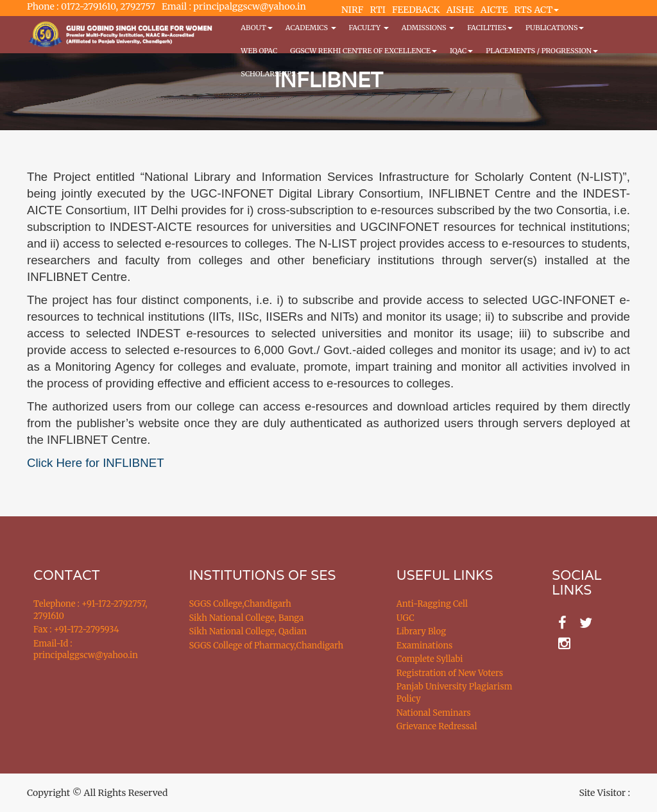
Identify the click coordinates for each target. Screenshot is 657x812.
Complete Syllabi (430, 659)
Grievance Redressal (437, 726)
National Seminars (434, 713)
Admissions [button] (428, 28)
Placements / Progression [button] (542, 51)
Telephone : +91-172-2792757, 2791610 (90, 610)
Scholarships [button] (271, 74)
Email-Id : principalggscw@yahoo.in (86, 650)
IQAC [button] (461, 51)
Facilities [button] (490, 28)
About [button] (256, 28)
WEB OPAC (259, 51)
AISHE (460, 10)
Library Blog (421, 631)
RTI (377, 10)
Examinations (425, 646)
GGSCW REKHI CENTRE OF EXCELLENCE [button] (363, 51)
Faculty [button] (369, 28)
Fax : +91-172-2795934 (76, 630)
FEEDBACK (416, 10)
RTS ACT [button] (537, 10)
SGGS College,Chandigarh (240, 604)
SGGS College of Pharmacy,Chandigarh (267, 646)
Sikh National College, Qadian (248, 631)
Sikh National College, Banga (247, 618)
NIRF (352, 10)
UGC (405, 618)
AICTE (494, 10)
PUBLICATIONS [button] (555, 28)
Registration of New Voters (450, 673)
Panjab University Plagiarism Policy (455, 693)
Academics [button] (311, 28)
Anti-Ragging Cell (432, 604)
